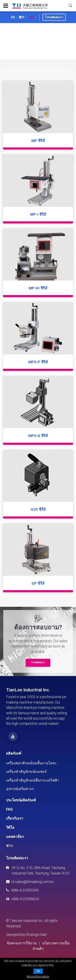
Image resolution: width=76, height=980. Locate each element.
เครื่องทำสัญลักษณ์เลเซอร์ (26, 772)
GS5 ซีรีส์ (38, 509)
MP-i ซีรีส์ (38, 214)
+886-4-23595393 (22, 890)
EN (13, 17)
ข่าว (9, 846)
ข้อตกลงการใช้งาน (22, 943)
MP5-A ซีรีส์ (38, 436)
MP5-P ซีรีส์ (38, 362)
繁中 (22, 17)
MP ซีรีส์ (38, 141)
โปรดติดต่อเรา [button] (38, 663)
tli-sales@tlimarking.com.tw (30, 882)
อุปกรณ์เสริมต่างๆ (20, 789)
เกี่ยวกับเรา (15, 818)
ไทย (31, 17)
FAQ (9, 809)
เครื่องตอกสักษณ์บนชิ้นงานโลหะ (31, 763)
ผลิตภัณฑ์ (14, 753)
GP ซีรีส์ (38, 583)
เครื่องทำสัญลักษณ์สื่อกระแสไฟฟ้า (33, 780)
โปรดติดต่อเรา (54, 17)
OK (38, 971)
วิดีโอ (10, 828)
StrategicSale (36, 935)
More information (38, 977)
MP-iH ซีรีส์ (38, 288)
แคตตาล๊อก (15, 837)
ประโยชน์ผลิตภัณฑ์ (21, 800)
